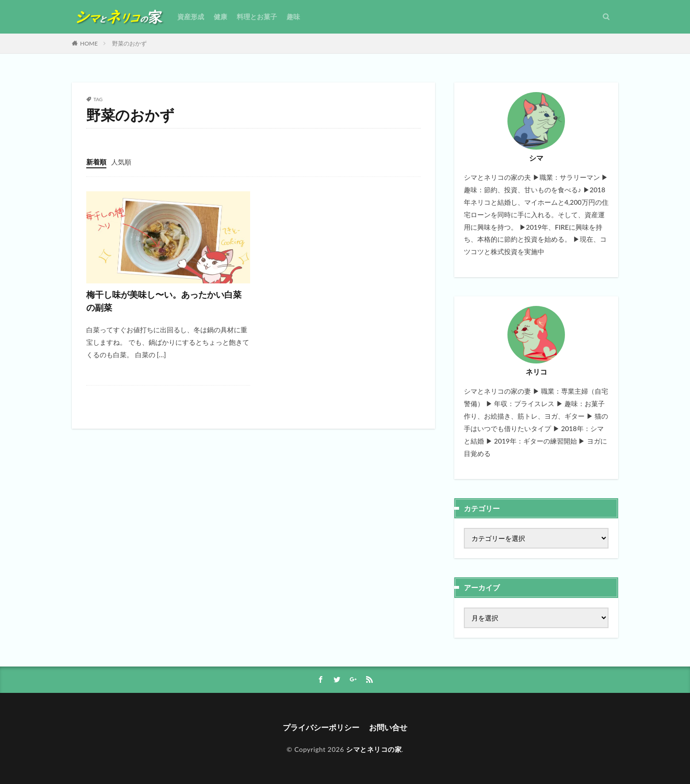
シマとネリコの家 (374, 749)
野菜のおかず (129, 43)
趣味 (293, 17)
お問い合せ (388, 727)
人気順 (121, 162)
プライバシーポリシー (321, 727)
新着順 (96, 162)
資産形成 (191, 17)
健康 (220, 17)
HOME (89, 43)
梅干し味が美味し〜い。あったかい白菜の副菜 (164, 301)
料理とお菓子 (257, 17)
